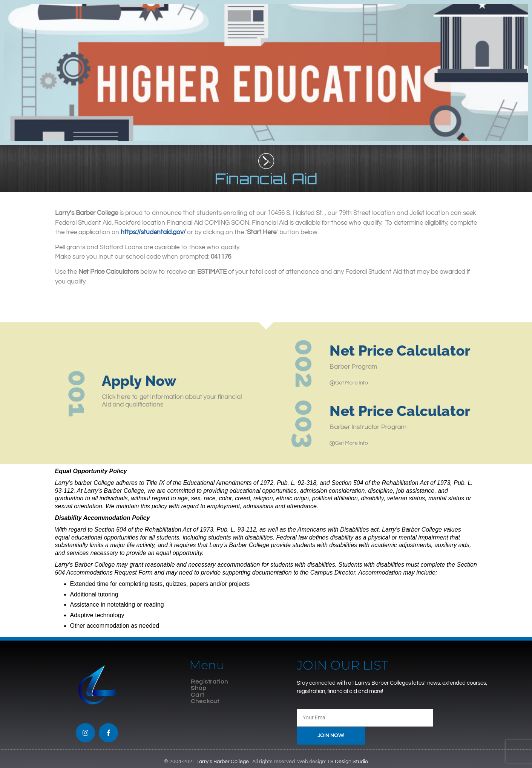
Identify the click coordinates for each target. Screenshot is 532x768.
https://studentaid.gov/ (161, 232)
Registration (209, 682)
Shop (199, 688)
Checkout (205, 701)
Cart (198, 695)
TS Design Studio (348, 762)
